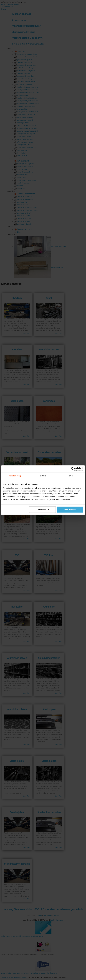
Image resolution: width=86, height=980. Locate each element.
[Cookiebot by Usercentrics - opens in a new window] (73, 469)
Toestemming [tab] (15, 476)
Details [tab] (43, 476)
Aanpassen (43, 509)
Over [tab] (71, 476)
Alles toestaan (70, 509)
